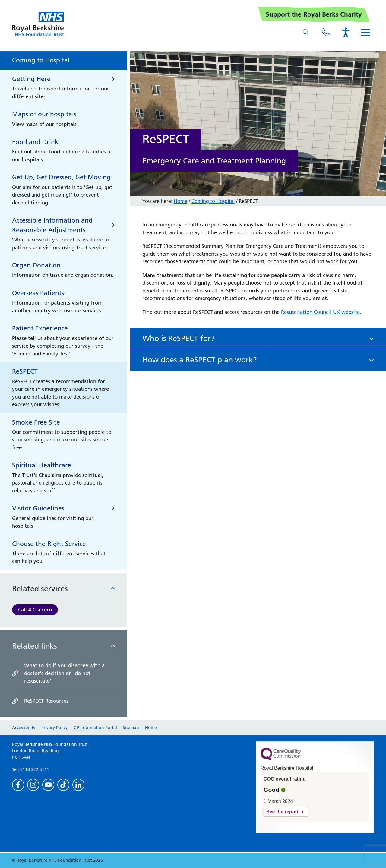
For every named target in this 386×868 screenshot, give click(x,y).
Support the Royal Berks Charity (314, 14)
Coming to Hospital (213, 201)
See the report (282, 812)
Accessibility (24, 728)
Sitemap (131, 728)
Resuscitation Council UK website (320, 312)
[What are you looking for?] (306, 32)
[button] (258, 339)
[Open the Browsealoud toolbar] (346, 32)
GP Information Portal (95, 728)
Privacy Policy (54, 728)
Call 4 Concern (35, 610)
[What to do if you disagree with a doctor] (64, 673)
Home (180, 201)
